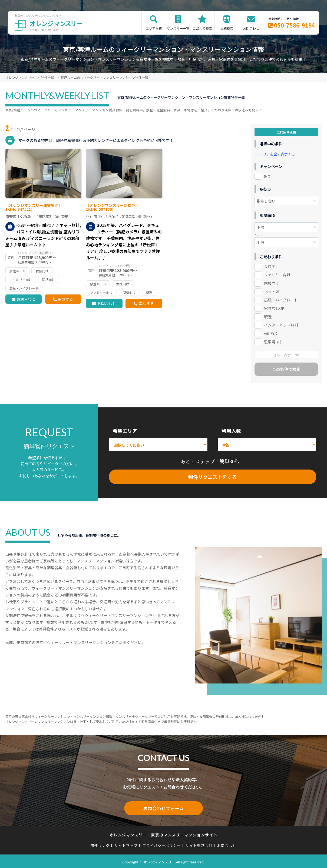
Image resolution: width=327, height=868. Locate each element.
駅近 (268, 317)
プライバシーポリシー (162, 844)
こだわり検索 (202, 28)
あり (267, 176)
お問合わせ (251, 28)
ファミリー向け (277, 275)
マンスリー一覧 (178, 28)
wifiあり (271, 333)
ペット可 (272, 291)
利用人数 (231, 431)
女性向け (272, 266)
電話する (65, 299)
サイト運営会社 (199, 844)
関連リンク (100, 844)
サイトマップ (126, 844)
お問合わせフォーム (164, 808)
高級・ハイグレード (281, 300)
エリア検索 (154, 28)
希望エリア (125, 431)
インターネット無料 (281, 325)
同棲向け (272, 283)
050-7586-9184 (295, 25)
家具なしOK (274, 308)
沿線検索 (227, 28)
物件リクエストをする (213, 477)
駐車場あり (273, 342)
